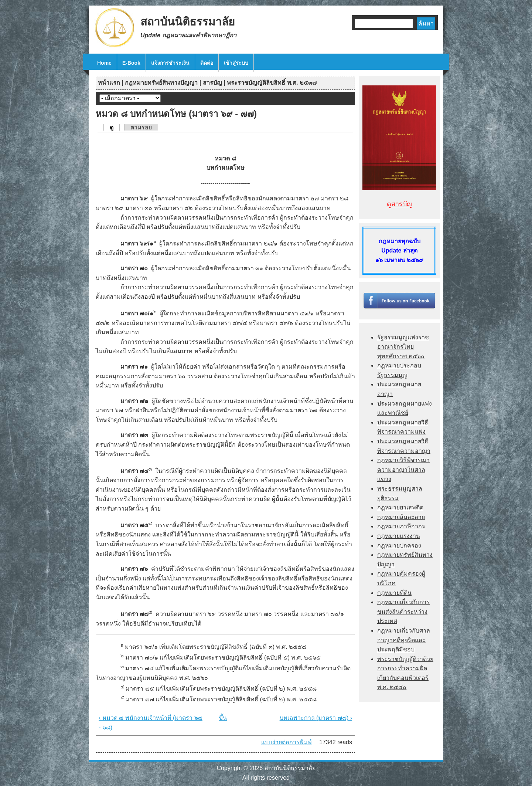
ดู (115, 127)
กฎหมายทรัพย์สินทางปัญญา (161, 83)
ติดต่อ (207, 63)
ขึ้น (223, 718)
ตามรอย (141, 127)
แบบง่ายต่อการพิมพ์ (287, 742)
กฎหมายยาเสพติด (400, 507)
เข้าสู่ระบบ (236, 63)
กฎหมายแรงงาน (399, 536)
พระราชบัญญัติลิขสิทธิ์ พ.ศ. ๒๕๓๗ (272, 83)
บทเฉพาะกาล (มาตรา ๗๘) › (316, 718)
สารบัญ (212, 83)
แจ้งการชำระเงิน (170, 63)
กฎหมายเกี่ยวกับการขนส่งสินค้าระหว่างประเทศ (403, 611)
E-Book (131, 63)
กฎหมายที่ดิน (394, 593)
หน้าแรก (109, 83)
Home (104, 63)
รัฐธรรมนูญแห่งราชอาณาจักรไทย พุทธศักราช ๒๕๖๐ (403, 347)
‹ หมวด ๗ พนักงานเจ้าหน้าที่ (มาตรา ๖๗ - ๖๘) (151, 723)
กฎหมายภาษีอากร (401, 526)
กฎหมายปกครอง (399, 546)
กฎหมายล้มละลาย (401, 517)
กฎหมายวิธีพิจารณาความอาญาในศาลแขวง (403, 470)
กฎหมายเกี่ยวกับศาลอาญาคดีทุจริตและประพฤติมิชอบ (404, 640)
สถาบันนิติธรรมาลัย (188, 22)
